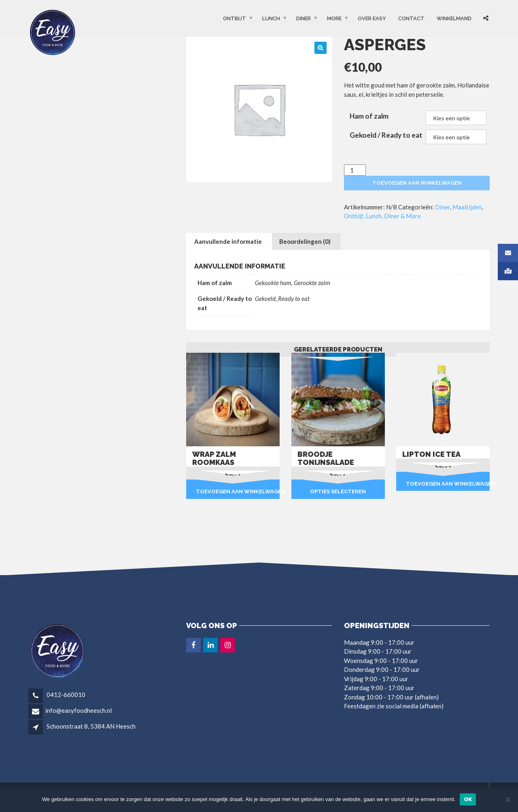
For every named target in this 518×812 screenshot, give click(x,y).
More (334, 18)
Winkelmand (454, 18)
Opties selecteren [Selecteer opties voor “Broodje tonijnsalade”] (338, 491)
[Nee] (508, 799)
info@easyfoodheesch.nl (79, 710)
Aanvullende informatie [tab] (228, 241)
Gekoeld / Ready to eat (386, 135)
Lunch (271, 18)
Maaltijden (467, 207)
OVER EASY (372, 18)
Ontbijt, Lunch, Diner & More (382, 216)
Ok (468, 799)
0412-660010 (65, 695)
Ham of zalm (369, 116)
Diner (304, 18)
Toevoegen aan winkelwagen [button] (238, 491)
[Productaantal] (355, 170)
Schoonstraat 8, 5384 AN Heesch (91, 726)
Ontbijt (235, 18)
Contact (411, 18)
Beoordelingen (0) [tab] (305, 241)
